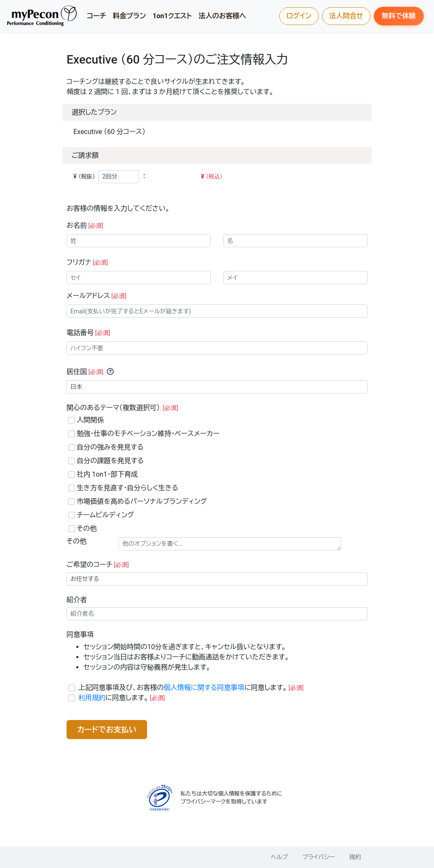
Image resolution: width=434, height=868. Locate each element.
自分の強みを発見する (110, 447)
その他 (87, 529)
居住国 (85, 372)
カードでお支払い (107, 730)
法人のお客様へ (223, 16)
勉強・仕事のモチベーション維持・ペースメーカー (148, 434)
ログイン (299, 16)
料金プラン (129, 16)
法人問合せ (346, 16)
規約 (355, 857)
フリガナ (87, 262)
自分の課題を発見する (110, 461)
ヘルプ (279, 857)
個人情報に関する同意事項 (204, 688)
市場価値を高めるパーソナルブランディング (142, 501)
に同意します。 (122, 698)
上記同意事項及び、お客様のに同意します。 (191, 688)
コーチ (96, 16)
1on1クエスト (172, 16)
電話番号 (88, 333)
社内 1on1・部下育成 (107, 474)
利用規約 (92, 698)
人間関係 (90, 420)
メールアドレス (96, 296)
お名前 (85, 225)
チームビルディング (105, 515)
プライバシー (319, 857)
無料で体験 (399, 16)
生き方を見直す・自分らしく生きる (128, 488)
